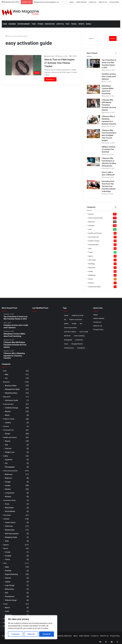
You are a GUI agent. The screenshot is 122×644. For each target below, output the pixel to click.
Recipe (8, 434)
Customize (16, 634)
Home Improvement (95, 218)
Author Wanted (81, 2)
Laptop (8, 582)
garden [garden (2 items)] (66, 324)
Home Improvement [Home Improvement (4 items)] (70, 328)
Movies (8, 411)
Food (34, 24)
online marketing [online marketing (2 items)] (79, 336)
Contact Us (93, 2)
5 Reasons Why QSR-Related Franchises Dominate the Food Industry (109, 105)
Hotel (7, 611)
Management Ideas (12, 389)
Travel (74, 24)
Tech (67, 24)
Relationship (10, 530)
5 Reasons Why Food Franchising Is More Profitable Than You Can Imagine (109, 135)
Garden (8, 485)
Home (5, 24)
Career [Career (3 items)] (66, 315)
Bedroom (8, 478)
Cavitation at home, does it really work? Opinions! (109, 77)
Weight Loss (10, 452)
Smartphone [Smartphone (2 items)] (81, 348)
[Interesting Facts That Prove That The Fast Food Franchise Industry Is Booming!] (93, 185)
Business (12, 24)
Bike (7, 374)
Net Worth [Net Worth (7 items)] (67, 336)
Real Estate (9, 508)
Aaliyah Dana (50, 56)
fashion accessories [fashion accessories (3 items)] (76, 320)
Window (8, 497)
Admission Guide (11, 400)
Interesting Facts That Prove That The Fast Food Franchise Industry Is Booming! (109, 186)
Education (92, 268)
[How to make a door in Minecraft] (93, 175)
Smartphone (10, 596)
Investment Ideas (94, 287)
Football (8, 556)
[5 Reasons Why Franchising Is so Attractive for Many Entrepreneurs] (93, 162)
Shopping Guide (11, 537)
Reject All (31, 634)
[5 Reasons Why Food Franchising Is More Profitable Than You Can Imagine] (93, 134)
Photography (10, 467)
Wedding (91, 264)
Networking (9, 589)
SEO (7, 593)
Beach (7, 608)
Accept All (47, 634)
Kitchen (8, 489)
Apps (7, 567)
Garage (8, 482)
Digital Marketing (11, 574)
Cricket (8, 552)
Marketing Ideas (11, 393)
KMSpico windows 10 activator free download (109, 149)
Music (7, 415)
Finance (91, 283)
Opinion (91, 214)
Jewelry (8, 423)
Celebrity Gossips (12, 408)
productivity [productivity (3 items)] (79, 340)
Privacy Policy (114, 2)
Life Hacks (92, 260)
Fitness (40, 24)
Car (6, 378)
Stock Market (10, 511)
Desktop (8, 571)
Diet (6, 445)
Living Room (10, 493)
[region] (31, 627)
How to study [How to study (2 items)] (84, 332)
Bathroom (9, 474)
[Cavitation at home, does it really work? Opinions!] (93, 78)
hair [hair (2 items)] (81, 324)
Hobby (91, 271)
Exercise (8, 448)
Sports (81, 24)
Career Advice (10, 522)
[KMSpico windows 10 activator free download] (93, 149)
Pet (6, 463)
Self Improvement (12, 534)
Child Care (9, 526)
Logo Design (10, 585)
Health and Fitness (95, 233)
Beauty (8, 441)
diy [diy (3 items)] (65, 320)
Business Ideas (11, 386)
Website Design (11, 600)
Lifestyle (60, 24)
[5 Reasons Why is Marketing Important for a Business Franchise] (93, 120)
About (72, 2)
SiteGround (68, 636)
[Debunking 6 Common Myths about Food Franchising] (93, 89)
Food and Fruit (93, 237)
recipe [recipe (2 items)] (66, 344)
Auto (90, 248)
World (89, 24)
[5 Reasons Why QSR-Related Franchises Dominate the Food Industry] (93, 103)
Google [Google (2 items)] (74, 324)
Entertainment (24, 24)
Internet (8, 578)
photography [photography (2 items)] (68, 340)
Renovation (50, 24)
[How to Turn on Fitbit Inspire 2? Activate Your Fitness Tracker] (23, 65)
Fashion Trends (94, 241)
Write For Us (103, 2)
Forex (7, 504)
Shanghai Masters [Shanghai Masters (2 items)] (77, 344)
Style (7, 541)
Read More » (50, 79)
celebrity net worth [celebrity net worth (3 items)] (78, 315)
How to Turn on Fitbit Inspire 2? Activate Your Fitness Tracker (59, 63)
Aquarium (9, 460)
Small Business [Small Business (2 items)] (69, 348)
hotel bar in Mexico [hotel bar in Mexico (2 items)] (70, 332)
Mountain (9, 615)
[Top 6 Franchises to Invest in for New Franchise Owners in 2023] (93, 63)
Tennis (8, 559)
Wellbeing (92, 275)
